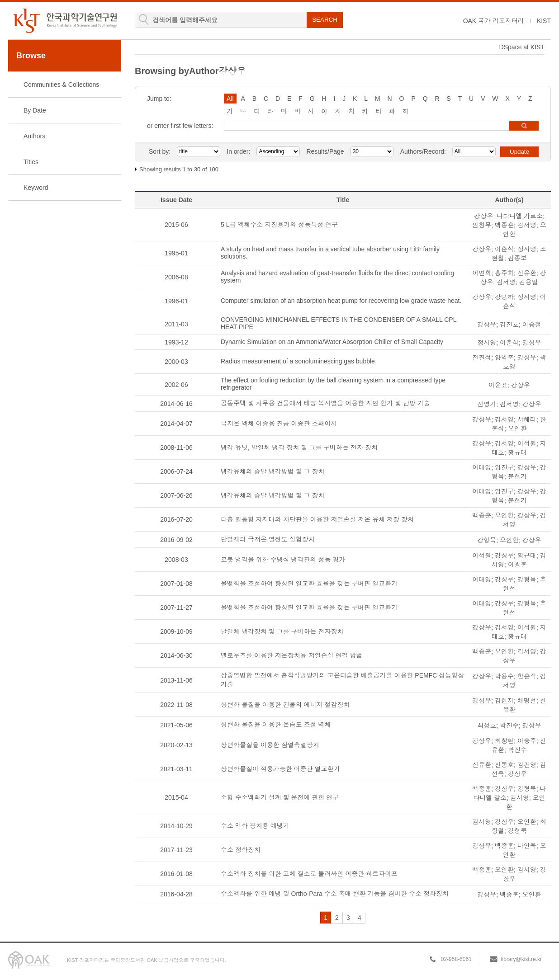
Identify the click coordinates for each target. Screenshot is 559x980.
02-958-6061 (456, 959)
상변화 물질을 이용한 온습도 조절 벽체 (276, 725)
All (230, 99)
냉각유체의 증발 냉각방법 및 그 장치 (272, 471)
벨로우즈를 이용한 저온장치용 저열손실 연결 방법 (291, 655)
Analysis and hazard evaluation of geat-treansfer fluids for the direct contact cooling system (337, 277)
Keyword (36, 188)
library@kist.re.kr (521, 959)
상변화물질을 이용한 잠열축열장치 (270, 745)
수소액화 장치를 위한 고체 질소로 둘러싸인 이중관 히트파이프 (309, 874)
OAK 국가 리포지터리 (494, 21)
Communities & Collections (61, 85)
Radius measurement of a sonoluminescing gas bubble (298, 361)
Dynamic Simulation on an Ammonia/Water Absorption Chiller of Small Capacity (332, 342)
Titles (31, 162)
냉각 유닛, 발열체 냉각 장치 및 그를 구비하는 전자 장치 (299, 448)
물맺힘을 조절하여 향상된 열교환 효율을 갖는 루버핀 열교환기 (309, 584)
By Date (35, 110)
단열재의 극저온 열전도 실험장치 (268, 539)
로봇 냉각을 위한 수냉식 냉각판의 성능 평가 (283, 560)
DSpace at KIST (522, 47)
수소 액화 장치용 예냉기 (255, 826)
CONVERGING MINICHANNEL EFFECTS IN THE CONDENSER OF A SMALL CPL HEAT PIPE (339, 323)
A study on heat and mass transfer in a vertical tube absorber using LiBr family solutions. (330, 253)
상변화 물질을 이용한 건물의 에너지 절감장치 (285, 705)
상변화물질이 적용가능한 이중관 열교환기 (280, 769)
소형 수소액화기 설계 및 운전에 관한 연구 (280, 797)
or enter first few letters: (180, 126)
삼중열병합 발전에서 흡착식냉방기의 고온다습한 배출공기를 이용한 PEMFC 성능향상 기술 (342, 680)
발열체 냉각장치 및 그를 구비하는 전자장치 (282, 631)
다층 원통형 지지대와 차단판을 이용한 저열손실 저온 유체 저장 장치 (317, 519)
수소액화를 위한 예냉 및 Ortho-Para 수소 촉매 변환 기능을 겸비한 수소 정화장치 (335, 894)
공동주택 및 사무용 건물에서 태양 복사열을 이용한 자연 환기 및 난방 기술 (325, 403)
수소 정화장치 (241, 850)
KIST (544, 21)
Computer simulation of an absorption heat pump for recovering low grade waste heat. (341, 301)
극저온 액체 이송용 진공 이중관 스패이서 (279, 424)
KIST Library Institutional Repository (65, 21)
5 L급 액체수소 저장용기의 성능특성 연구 (279, 225)
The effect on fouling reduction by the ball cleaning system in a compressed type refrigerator (333, 384)
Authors (34, 136)
